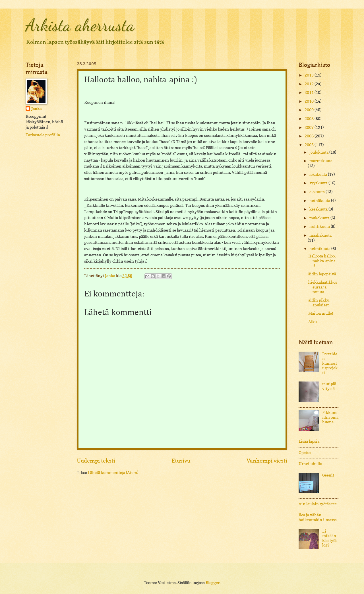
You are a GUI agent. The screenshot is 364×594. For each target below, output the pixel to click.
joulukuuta (319, 152)
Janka (36, 109)
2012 (310, 84)
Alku (313, 322)
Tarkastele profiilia (43, 135)
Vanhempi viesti (267, 461)
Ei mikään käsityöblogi (330, 538)
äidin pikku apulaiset (319, 303)
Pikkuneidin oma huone (330, 417)
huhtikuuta (320, 226)
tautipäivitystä (329, 386)
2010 (310, 101)
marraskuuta (321, 161)
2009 (310, 110)
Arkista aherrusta (80, 25)
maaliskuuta (320, 235)
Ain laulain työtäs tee (318, 504)
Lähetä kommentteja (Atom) (113, 473)
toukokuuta (320, 218)
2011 (310, 92)
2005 (310, 145)
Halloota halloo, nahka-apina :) (322, 261)
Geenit (328, 475)
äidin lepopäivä (322, 274)
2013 (310, 75)
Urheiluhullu (310, 464)
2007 (310, 127)
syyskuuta (319, 183)
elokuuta (318, 192)
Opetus (305, 453)
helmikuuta (320, 249)
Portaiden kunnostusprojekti (330, 363)
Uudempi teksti (96, 461)
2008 (310, 119)
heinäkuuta (320, 201)
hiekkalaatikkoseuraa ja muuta (323, 287)
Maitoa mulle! (321, 313)
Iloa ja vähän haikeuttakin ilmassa (318, 517)
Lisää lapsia (309, 441)
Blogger (213, 583)
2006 (310, 136)
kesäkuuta (319, 209)
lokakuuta (319, 174)
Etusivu (181, 461)
